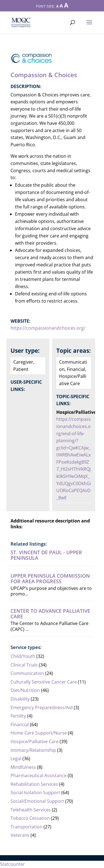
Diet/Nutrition (25, 690)
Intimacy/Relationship (33, 750)
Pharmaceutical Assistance (39, 775)
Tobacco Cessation (30, 818)
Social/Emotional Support (37, 801)
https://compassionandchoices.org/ (48, 328)
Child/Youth (23, 656)
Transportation (26, 827)
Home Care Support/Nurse (39, 733)
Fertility (18, 716)
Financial (20, 724)
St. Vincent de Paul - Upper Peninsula (46, 555)
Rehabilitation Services (34, 784)
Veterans (20, 835)
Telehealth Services (31, 810)
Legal (16, 758)
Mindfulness (23, 767)
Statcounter (12, 864)
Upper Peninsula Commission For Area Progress (50, 578)
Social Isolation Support (35, 792)
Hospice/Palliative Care (35, 741)
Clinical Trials (24, 665)
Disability (20, 699)
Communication (27, 673)
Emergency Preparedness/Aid (42, 707)
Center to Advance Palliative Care (50, 614)
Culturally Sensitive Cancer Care (44, 682)
